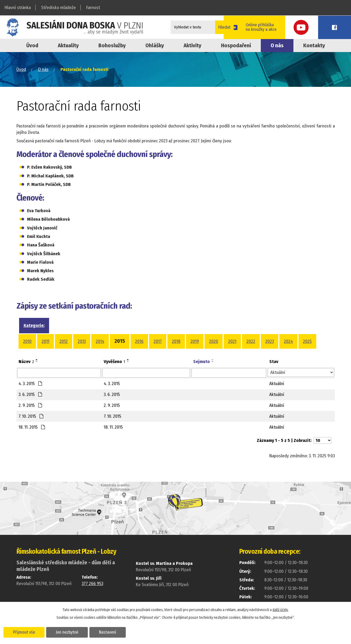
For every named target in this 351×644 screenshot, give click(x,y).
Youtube (315, 27)
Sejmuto (201, 362)
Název (26, 362)
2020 (214, 341)
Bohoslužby (112, 45)
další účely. (280, 610)
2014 (100, 341)
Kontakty (314, 45)
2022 (251, 341)
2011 (45, 341)
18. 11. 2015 (32, 427)
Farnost (93, 8)
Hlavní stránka (18, 8)
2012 (64, 341)
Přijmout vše (25, 632)
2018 (176, 341)
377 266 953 (92, 584)
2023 (270, 341)
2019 (195, 341)
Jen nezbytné (68, 632)
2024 (288, 341)
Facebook (339, 27)
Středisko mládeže (59, 8)
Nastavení (110, 632)
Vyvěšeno (114, 362)
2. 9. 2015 (30, 405)
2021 (232, 341)
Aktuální (277, 384)
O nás (277, 45)
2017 (158, 341)
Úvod (32, 45)
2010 (27, 341)
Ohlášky (155, 45)
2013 (82, 341)
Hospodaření (236, 45)
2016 (139, 341)
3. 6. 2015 (30, 394)
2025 (307, 341)
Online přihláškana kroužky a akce (278, 27)
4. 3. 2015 (30, 384)
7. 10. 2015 (31, 416)
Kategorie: (34, 325)
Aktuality (68, 45)
